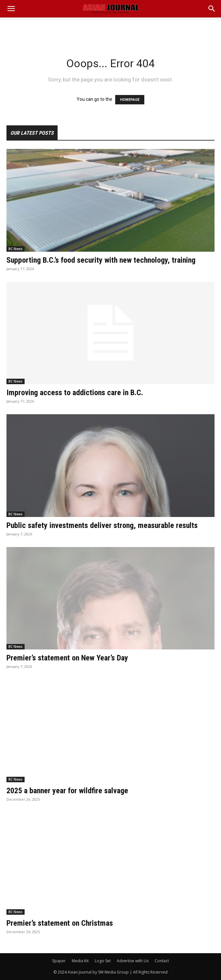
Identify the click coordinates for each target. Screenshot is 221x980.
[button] (212, 9)
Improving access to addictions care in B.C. (75, 393)
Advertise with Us (133, 961)
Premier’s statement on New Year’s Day (67, 658)
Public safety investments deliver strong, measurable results (102, 525)
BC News (16, 249)
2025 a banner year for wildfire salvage (67, 791)
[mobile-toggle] (11, 9)
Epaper (59, 961)
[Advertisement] (111, 29)
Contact (162, 961)
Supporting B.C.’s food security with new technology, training (101, 260)
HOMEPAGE (130, 100)
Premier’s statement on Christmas (60, 923)
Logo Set (103, 961)
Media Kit (80, 961)
